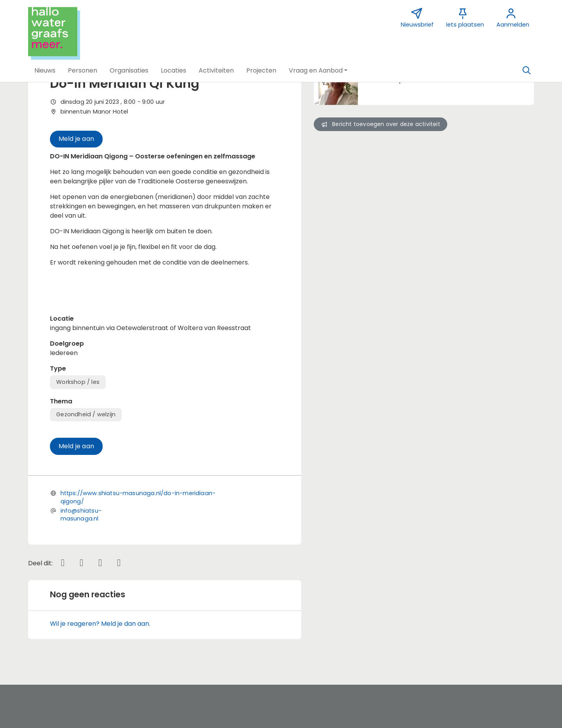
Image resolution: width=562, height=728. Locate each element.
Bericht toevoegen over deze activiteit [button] (380, 124)
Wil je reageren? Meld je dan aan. (100, 624)
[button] (45, 71)
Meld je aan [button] (76, 139)
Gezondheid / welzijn (86, 414)
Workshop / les (78, 382)
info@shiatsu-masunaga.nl (81, 515)
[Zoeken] (526, 71)
